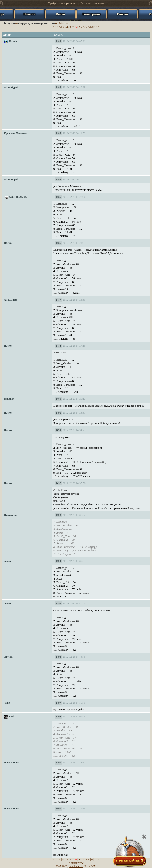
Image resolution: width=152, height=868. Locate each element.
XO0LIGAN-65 (18, 197)
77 (82, 27)
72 (66, 27)
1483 (58, 133)
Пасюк (8, 243)
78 (86, 27)
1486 (58, 243)
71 (63, 27)
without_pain (12, 87)
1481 (58, 41)
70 (60, 27)
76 (79, 27)
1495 (58, 603)
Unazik (13, 41)
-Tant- (8, 703)
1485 (58, 197)
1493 (58, 515)
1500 (58, 809)
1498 (58, 717)
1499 (58, 763)
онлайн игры (76, 866)
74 (73, 27)
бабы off (63, 23)
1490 (58, 413)
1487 (58, 300)
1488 (58, 346)
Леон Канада (12, 763)
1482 (58, 87)
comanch (9, 399)
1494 (58, 561)
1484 (58, 179)
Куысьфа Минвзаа (15, 133)
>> (98, 27)
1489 (58, 399)
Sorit (12, 717)
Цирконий (10, 515)
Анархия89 (11, 300)
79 (89, 27)
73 (70, 27)
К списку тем (76, 863)
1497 (58, 703)
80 (92, 27)
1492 (58, 483)
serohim (9, 657)
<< (55, 27)
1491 (58, 430)
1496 (58, 657)
